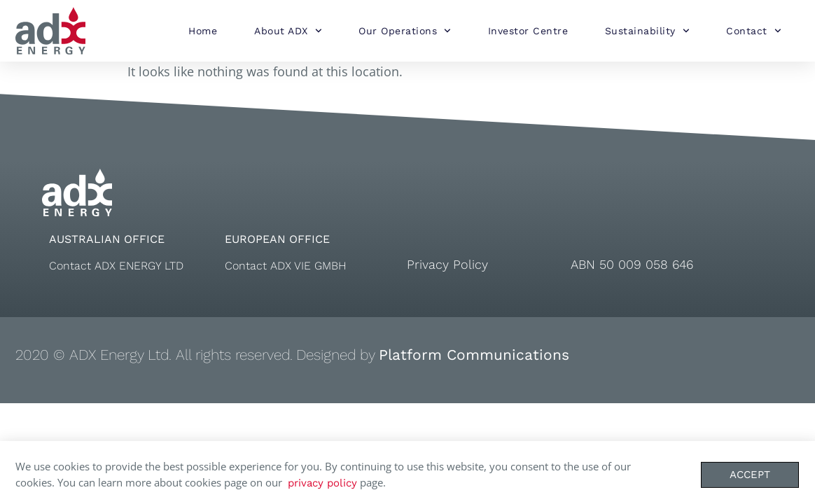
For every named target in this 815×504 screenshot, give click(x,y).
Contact (753, 31)
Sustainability (647, 31)
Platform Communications (474, 355)
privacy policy (322, 486)
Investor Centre (528, 31)
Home (203, 31)
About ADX (288, 31)
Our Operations (405, 31)
